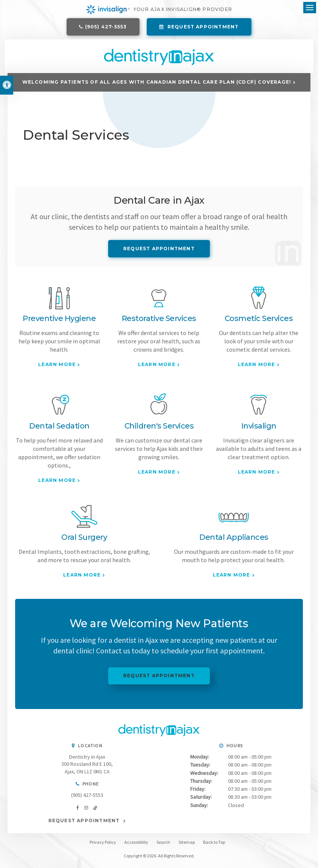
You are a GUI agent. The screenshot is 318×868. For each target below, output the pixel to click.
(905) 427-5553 (106, 27)
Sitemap (187, 845)
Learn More (57, 367)
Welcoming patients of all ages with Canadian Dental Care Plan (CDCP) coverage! (157, 85)
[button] (270, 130)
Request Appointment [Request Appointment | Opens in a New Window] (202, 27)
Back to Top (214, 845)
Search (163, 845)
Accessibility (136, 845)
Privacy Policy (103, 845)
